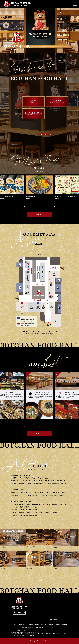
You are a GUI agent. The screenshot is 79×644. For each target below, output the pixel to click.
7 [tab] (38, 205)
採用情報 (25, 627)
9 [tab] (43, 205)
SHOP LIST (38, 434)
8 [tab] (41, 205)
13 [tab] (53, 205)
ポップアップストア (49, 625)
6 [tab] (36, 205)
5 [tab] (34, 205)
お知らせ (31, 625)
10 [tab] (46, 205)
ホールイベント (39, 625)
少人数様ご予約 (32, 627)
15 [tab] (40, 207)
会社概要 (64, 625)
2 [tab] (26, 205)
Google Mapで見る (53, 619)
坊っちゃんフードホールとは (20, 625)
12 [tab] (50, 205)
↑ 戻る (40, 580)
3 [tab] (29, 205)
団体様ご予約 (41, 627)
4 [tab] (31, 205)
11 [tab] (48, 205)
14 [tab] (55, 205)
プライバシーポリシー (51, 627)
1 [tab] (24, 205)
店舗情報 (58, 625)
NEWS (38, 214)
